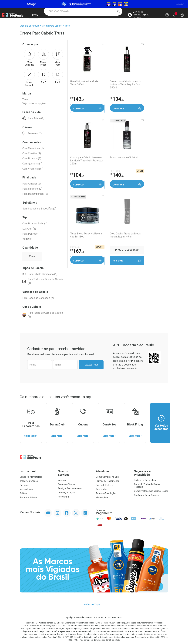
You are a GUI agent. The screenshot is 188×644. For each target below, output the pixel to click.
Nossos (75, 473)
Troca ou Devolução (106, 493)
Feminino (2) (35, 133)
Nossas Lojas (26, 489)
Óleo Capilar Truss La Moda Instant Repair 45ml (125, 235)
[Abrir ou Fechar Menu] (34, 16)
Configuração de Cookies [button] (146, 495)
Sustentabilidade (28, 498)
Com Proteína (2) (32, 158)
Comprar (87, 109)
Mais (29, 58)
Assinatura (63, 497)
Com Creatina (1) (32, 153)
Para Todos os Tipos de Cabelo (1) (45, 281)
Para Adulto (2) (36, 118)
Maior (58, 58)
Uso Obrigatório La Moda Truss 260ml (84, 83)
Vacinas (62, 480)
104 (117, 99)
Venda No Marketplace (31, 477)
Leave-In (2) (29, 229)
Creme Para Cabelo (52, 26)
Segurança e (151, 473)
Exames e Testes (66, 484)
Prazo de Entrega (105, 485)
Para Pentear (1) (31, 234)
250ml (32, 256)
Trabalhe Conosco (29, 481)
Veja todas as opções (34, 103)
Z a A (58, 76)
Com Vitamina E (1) (33, 169)
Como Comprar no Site (107, 477)
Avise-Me (127, 261)
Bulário (23, 493)
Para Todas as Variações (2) (38, 298)
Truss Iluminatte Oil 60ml (123, 158)
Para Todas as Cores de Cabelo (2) (45, 315)
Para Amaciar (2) (32, 184)
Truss (67, 26)
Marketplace (102, 498)
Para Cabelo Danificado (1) (43, 274)
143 (77, 99)
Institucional (28, 471)
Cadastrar (91, 365)
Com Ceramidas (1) (33, 148)
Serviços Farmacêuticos (70, 488)
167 (77, 251)
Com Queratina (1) (32, 164)
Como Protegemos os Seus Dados (151, 491)
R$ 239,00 (75, 247)
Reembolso (102, 489)
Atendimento (105, 471)
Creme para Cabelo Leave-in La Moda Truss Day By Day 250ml (125, 85)
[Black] (94, 4)
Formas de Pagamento (107, 481)
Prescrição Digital (66, 493)
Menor (44, 58)
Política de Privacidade (145, 480)
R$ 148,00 (114, 171)
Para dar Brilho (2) (32, 189)
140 (117, 175)
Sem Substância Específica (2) (39, 209)
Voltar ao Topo (94, 604)
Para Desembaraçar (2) (35, 194)
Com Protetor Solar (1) (35, 224)
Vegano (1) (28, 239)
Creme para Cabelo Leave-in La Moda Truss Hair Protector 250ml (86, 161)
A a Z (44, 76)
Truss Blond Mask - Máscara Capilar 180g (86, 235)
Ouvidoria (24, 485)
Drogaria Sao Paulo (29, 26)
